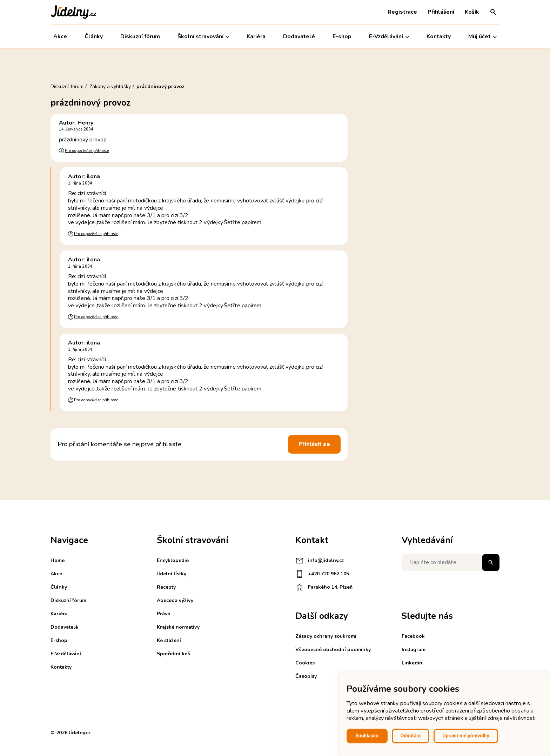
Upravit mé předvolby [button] (466, 736)
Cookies (305, 663)
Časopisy (306, 676)
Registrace (402, 12)
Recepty (166, 587)
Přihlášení (441, 12)
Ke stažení (169, 640)
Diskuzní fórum (140, 36)
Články (94, 36)
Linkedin (412, 663)
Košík (472, 12)
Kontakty (439, 36)
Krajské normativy (178, 627)
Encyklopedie (173, 560)
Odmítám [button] (411, 736)
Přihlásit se (314, 444)
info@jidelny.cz (320, 561)
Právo (164, 614)
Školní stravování (203, 37)
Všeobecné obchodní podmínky (333, 650)
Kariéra (256, 36)
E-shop (342, 36)
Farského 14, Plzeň (324, 587)
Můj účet (482, 37)
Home (58, 560)
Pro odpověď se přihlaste (87, 151)
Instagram (414, 650)
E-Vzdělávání (389, 37)
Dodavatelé (299, 36)
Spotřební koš (173, 654)
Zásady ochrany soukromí (326, 636)
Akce (60, 36)
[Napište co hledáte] (451, 563)
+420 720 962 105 (322, 574)
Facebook (413, 636)
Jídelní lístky (172, 574)
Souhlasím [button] (367, 736)
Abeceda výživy (175, 600)
